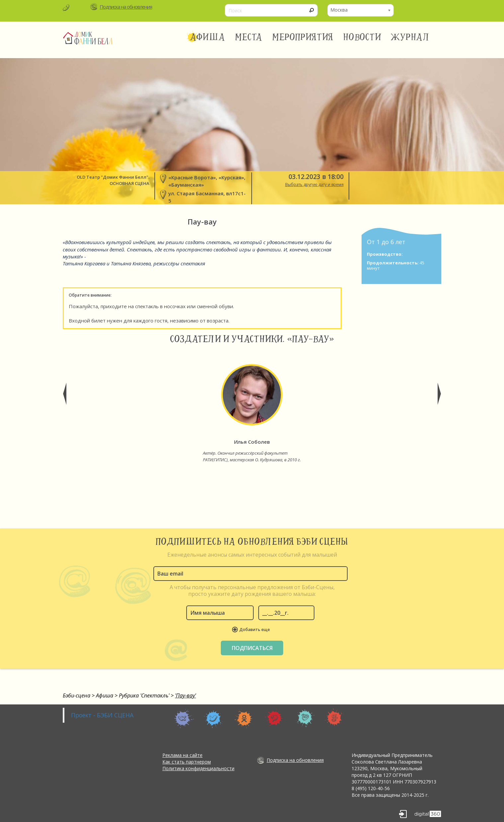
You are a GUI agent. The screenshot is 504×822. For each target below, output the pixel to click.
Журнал (410, 37)
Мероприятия (303, 37)
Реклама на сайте (182, 755)
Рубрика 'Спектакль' (144, 695)
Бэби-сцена (77, 695)
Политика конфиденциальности (198, 768)
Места (249, 37)
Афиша (207, 37)
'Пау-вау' (185, 695)
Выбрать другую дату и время (314, 184)
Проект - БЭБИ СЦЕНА (102, 715)
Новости (362, 37)
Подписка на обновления (126, 7)
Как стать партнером (187, 762)
